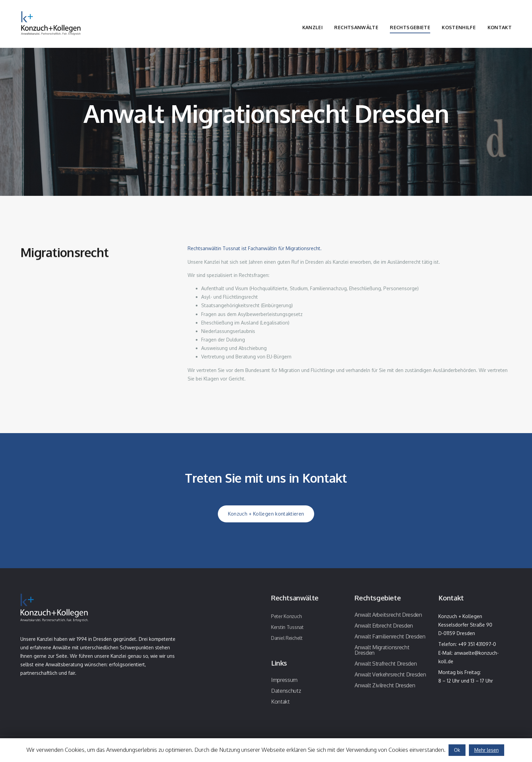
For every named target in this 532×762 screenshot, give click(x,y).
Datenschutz (286, 691)
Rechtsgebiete (410, 27)
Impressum (284, 680)
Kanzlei (312, 27)
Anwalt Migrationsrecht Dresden (382, 650)
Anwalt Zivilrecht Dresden (385, 685)
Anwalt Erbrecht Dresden (384, 626)
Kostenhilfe (459, 27)
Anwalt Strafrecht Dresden (386, 664)
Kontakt (500, 27)
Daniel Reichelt (287, 638)
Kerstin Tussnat (287, 627)
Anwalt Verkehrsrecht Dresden (390, 674)
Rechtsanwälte (356, 27)
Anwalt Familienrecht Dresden (390, 636)
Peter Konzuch (286, 616)
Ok (457, 750)
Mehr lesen (487, 750)
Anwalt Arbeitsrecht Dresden (388, 615)
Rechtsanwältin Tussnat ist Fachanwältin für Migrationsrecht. (255, 250)
